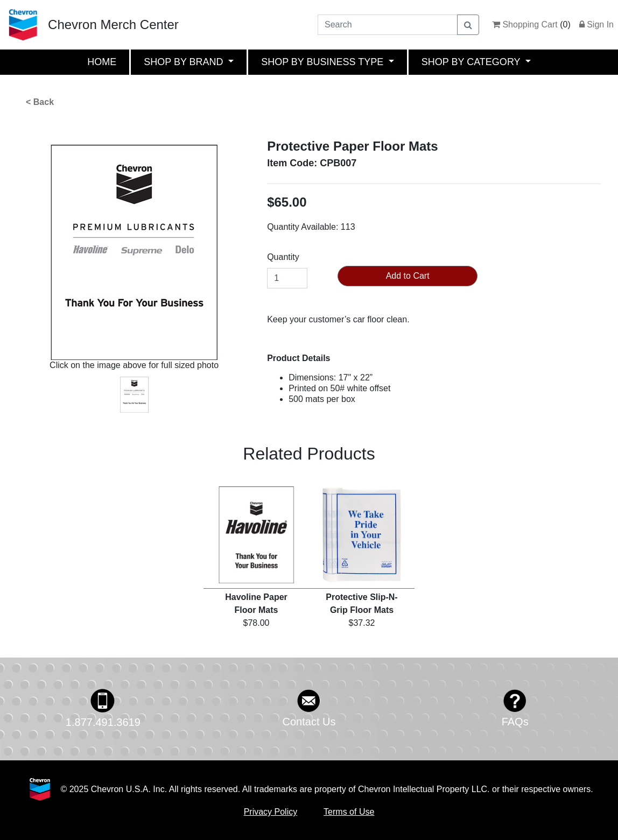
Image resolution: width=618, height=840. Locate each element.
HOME (102, 62)
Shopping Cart (525, 24)
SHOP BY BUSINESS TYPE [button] (324, 62)
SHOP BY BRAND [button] (185, 62)
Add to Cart (408, 276)
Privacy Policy (271, 812)
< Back (40, 102)
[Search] (388, 25)
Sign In (596, 24)
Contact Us (309, 722)
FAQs (515, 722)
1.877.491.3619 (103, 722)
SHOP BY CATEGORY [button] (472, 62)
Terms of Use (349, 812)
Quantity (283, 257)
